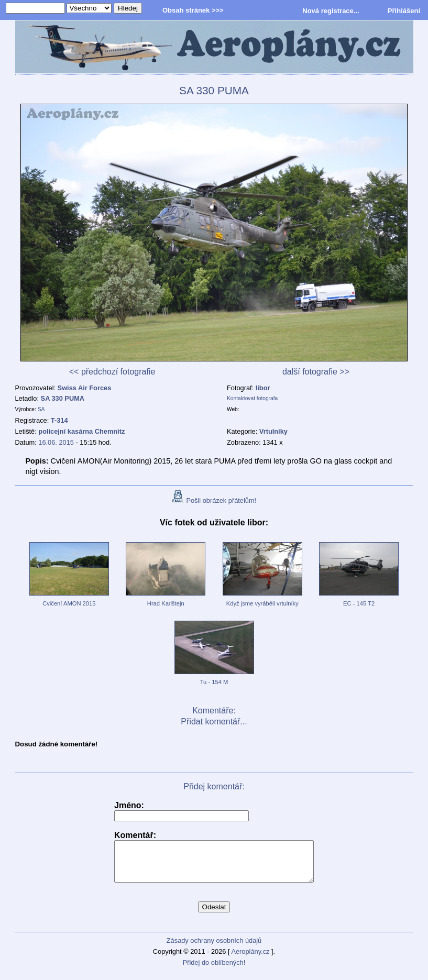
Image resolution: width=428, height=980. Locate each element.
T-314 (59, 420)
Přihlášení (404, 11)
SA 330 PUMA (63, 398)
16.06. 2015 (56, 442)
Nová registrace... (331, 11)
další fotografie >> (316, 372)
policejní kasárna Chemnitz (81, 431)
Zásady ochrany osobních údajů (214, 948)
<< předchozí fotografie (112, 372)
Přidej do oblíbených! (214, 970)
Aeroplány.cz (250, 959)
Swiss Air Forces (85, 388)
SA (41, 409)
